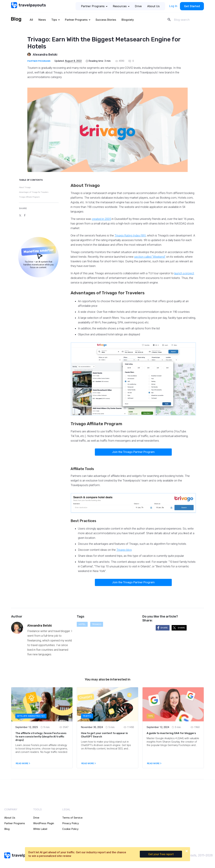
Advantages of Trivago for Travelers (34, 192)
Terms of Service (72, 818)
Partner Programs (94, 6)
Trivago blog (124, 550)
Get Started (192, 6)
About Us (153, 6)
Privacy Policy (70, 823)
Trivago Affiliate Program (29, 197)
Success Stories (106, 20)
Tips (54, 20)
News (42, 20)
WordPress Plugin (44, 823)
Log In (173, 6)
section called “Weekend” (150, 257)
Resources (121, 6)
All (31, 20)
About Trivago (25, 187)
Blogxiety (128, 20)
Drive (138, 6)
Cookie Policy (70, 829)
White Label (40, 829)
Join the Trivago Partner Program (133, 452)
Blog (7, 829)
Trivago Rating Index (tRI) (130, 235)
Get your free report (161, 854)
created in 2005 (101, 219)
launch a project (184, 273)
